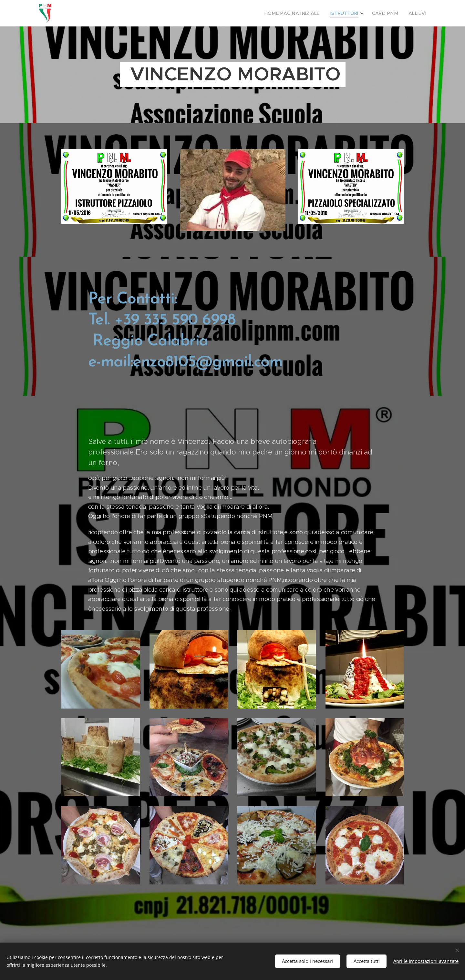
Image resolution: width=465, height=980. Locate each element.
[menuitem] (302, 13)
